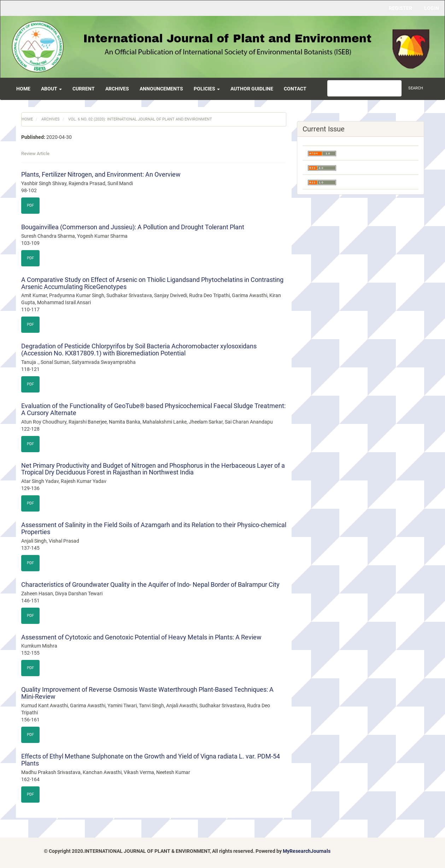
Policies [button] (207, 89)
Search (416, 88)
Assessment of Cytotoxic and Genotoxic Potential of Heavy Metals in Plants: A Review (141, 637)
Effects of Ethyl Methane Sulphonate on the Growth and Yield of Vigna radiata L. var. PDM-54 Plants (151, 760)
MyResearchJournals (307, 851)
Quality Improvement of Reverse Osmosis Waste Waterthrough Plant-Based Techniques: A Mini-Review (147, 693)
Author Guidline (252, 89)
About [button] (51, 89)
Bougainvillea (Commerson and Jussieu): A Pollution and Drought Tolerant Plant (133, 227)
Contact (295, 89)
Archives (117, 89)
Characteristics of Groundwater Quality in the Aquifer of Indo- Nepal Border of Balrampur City (150, 584)
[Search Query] (364, 88)
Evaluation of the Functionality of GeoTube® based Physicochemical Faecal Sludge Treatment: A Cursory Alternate (153, 409)
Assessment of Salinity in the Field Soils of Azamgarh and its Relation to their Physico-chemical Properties (154, 528)
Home (23, 89)
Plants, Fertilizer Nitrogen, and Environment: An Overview (101, 174)
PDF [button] (30, 205)
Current (84, 89)
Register (400, 8)
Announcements (161, 89)
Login (432, 8)
